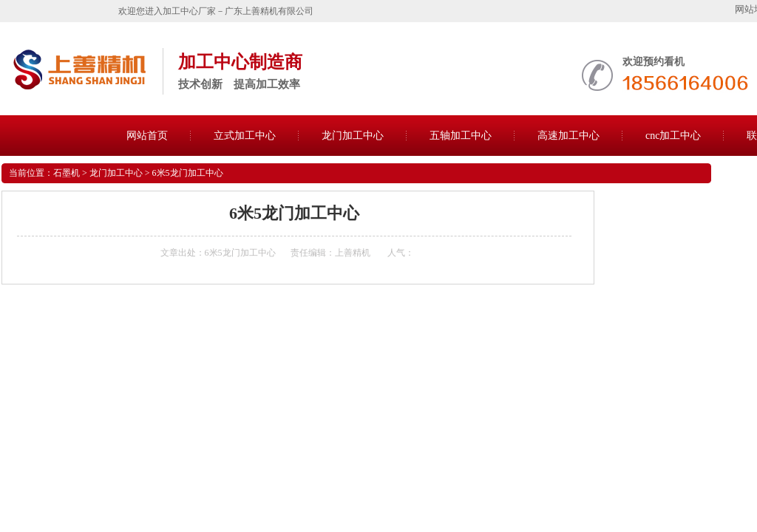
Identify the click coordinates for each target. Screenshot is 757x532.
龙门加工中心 (353, 136)
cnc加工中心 (673, 136)
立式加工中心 (245, 136)
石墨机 (67, 173)
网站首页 (147, 136)
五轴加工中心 (461, 136)
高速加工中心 (568, 136)
